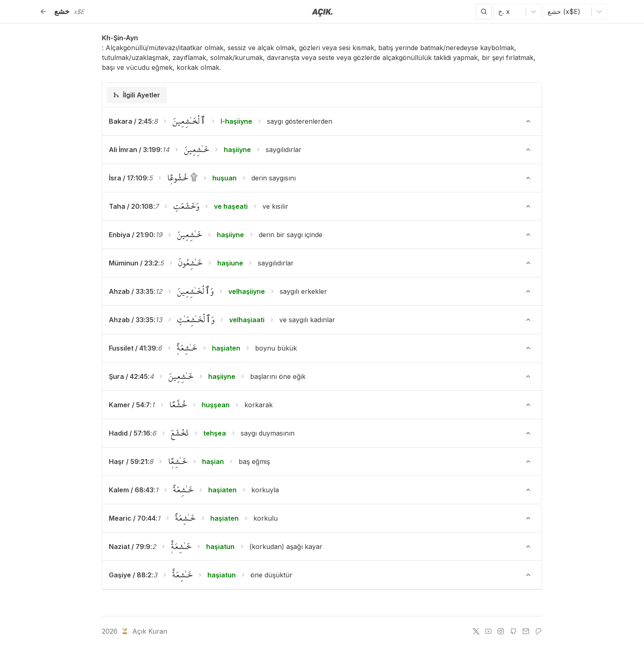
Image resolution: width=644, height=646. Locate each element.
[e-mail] (526, 631)
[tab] (137, 95)
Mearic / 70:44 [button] (132, 518)
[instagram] (501, 631)
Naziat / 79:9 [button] (130, 547)
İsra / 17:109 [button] (128, 178)
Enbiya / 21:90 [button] (131, 235)
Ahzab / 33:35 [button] (131, 291)
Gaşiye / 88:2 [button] (130, 575)
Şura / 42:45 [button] (128, 376)
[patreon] (538, 631)
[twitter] (476, 631)
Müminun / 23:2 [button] (133, 263)
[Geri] (43, 12)
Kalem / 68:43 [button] (131, 490)
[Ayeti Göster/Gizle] (528, 121)
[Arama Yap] (484, 12)
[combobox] (499, 12)
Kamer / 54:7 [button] (129, 405)
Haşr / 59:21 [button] (128, 461)
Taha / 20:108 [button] (131, 206)
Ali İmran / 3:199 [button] (135, 150)
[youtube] (488, 631)
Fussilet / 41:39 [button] (132, 348)
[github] (513, 631)
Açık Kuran (144, 631)
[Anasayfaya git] (322, 12)
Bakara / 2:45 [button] (130, 121)
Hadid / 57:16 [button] (130, 433)
